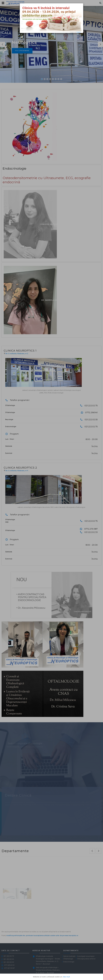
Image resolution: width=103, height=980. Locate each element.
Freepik (79, 32)
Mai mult (67, 977)
